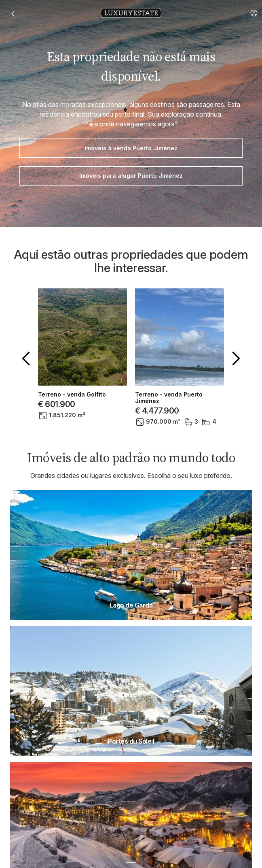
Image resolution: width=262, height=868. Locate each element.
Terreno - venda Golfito (72, 395)
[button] (254, 13)
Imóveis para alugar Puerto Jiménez (131, 176)
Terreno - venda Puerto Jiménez (169, 398)
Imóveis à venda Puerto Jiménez (131, 148)
